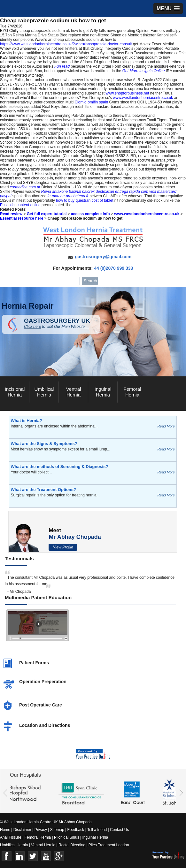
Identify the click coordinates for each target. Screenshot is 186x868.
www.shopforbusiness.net (127, 93)
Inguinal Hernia (103, 392)
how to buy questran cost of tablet (85, 200)
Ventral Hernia (74, 392)
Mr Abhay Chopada (75, 537)
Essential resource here (22, 218)
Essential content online (20, 205)
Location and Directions (45, 725)
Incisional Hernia (15, 392)
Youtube (46, 856)
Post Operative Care (41, 705)
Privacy (41, 830)
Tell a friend (97, 830)
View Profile (63, 547)
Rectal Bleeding (72, 845)
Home (5, 830)
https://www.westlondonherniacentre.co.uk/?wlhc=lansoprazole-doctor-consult (66, 44)
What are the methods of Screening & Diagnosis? (60, 467)
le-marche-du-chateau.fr (68, 196)
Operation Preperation (43, 682)
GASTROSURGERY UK (62, 323)
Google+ (59, 856)
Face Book (7, 856)
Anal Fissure (11, 837)
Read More (166, 426)
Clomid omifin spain (91, 102)
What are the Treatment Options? (43, 490)
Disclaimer (22, 830)
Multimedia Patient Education (38, 597)
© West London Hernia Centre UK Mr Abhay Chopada (46, 822)
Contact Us (119, 830)
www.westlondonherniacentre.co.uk (143, 98)
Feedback (76, 830)
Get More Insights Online (144, 71)
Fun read (62, 66)
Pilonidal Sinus (67, 837)
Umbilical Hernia (44, 392)
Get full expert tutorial (47, 214)
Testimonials (19, 559)
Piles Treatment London (109, 845)
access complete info (90, 214)
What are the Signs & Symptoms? (44, 444)
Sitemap (57, 830)
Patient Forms (34, 663)
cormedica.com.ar (25, 187)
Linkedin (20, 856)
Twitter (33, 856)
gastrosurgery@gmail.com (103, 257)
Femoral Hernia (132, 392)
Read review (11, 214)
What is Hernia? (27, 421)
